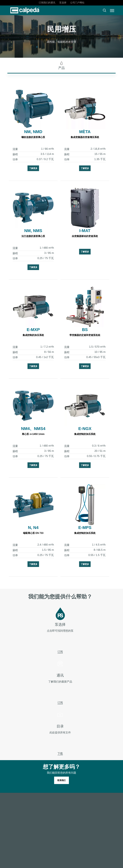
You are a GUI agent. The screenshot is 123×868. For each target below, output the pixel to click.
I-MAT (85, 231)
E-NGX (85, 429)
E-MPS (85, 528)
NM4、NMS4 (33, 429)
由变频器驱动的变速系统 (85, 236)
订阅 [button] (60, 660)
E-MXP (33, 330)
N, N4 (33, 528)
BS (85, 330)
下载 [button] (60, 762)
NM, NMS (33, 231)
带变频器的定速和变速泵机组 (85, 335)
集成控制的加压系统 (33, 335)
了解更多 (33, 168)
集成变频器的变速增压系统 (85, 137)
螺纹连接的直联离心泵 (33, 137)
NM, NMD (33, 132)
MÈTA (85, 132)
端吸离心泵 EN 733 (33, 533)
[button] (112, 10)
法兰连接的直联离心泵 (33, 236)
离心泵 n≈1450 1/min (33, 434)
